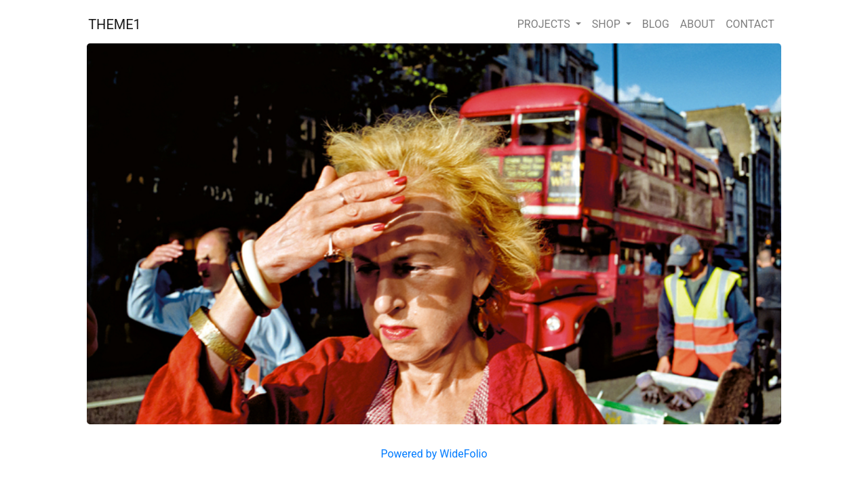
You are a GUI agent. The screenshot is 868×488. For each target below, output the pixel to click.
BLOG (656, 24)
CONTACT (750, 24)
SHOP (608, 24)
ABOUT (697, 24)
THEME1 (115, 24)
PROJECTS (545, 24)
